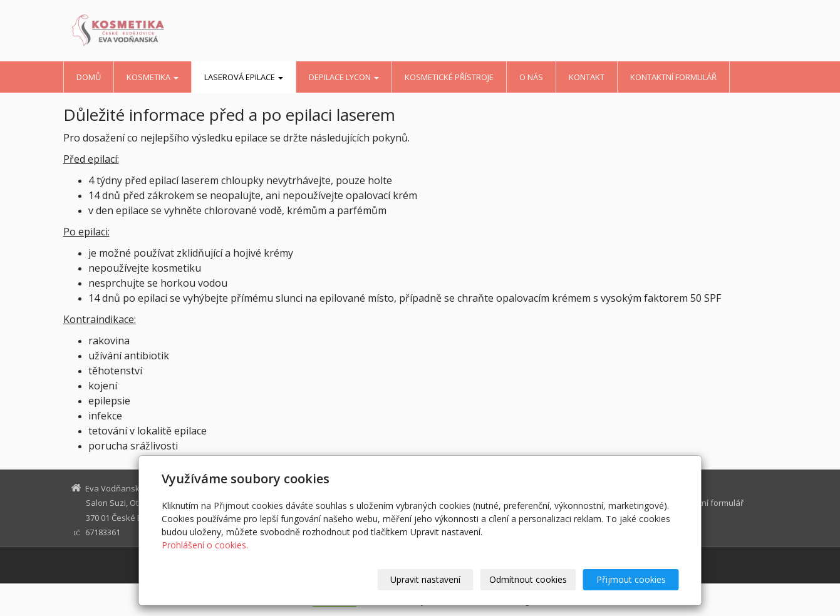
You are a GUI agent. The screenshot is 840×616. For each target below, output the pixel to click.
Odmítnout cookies (528, 579)
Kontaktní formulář (673, 77)
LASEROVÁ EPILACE (244, 77)
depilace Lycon (344, 77)
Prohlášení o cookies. (205, 545)
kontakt (587, 77)
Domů (89, 77)
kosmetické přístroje (449, 77)
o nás (531, 77)
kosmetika (153, 77)
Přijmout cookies (631, 579)
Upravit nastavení (425, 579)
